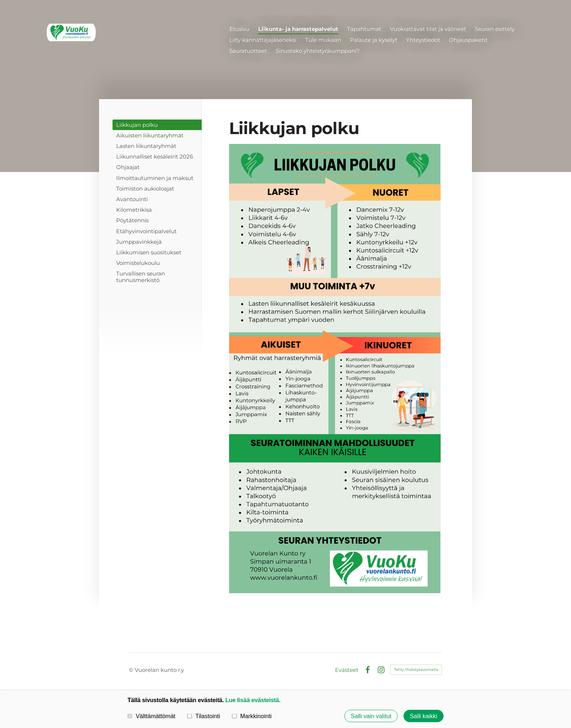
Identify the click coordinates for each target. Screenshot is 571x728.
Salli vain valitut (371, 716)
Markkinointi (252, 716)
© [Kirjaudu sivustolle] (132, 670)
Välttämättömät (151, 716)
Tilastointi (204, 716)
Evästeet (347, 670)
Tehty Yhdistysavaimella (416, 670)
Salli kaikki (424, 716)
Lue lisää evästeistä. (253, 700)
